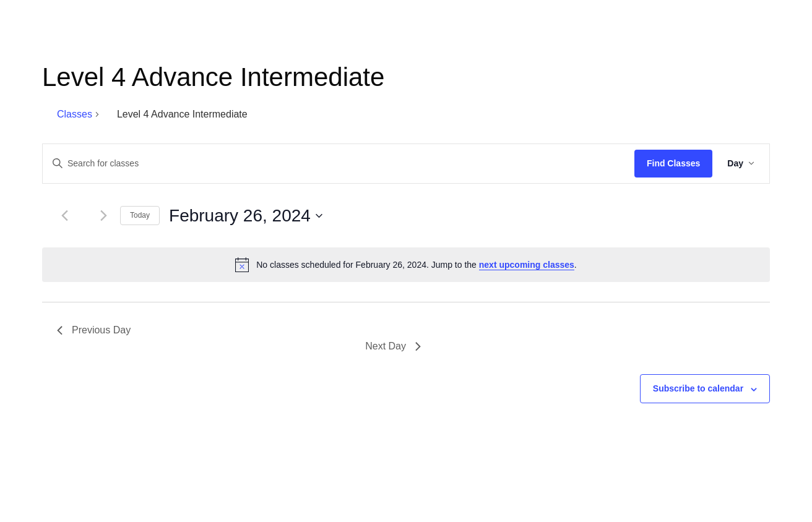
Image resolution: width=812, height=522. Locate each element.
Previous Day (94, 330)
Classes (75, 114)
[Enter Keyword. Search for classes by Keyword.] (339, 164)
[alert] (406, 265)
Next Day (393, 346)
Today (140, 215)
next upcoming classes (527, 265)
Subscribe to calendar (698, 388)
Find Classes (673, 163)
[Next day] (103, 216)
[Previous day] (64, 216)
